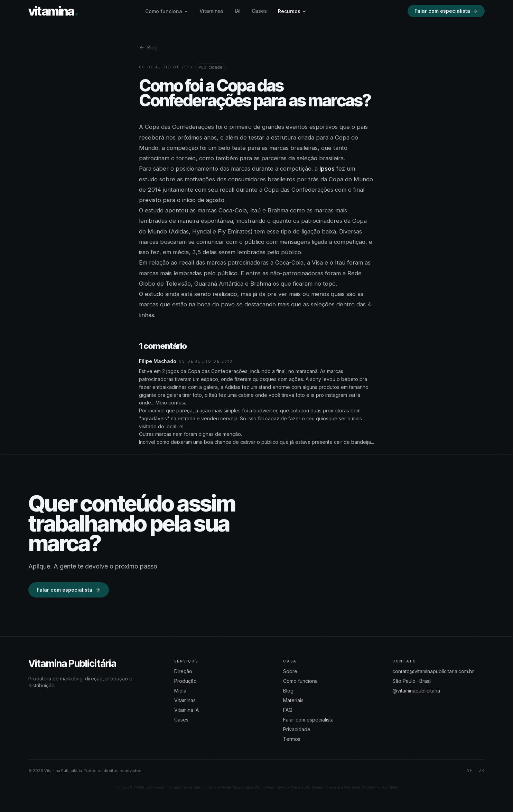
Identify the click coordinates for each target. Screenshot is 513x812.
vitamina (53, 11)
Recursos (292, 11)
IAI (238, 11)
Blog (148, 47)
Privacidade (297, 729)
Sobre (290, 671)
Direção (183, 671)
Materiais (293, 700)
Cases (259, 11)
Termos (292, 739)
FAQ (288, 710)
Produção (185, 681)
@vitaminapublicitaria (416, 691)
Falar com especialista (446, 11)
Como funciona (167, 11)
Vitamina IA (186, 710)
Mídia (180, 691)
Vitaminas (212, 11)
